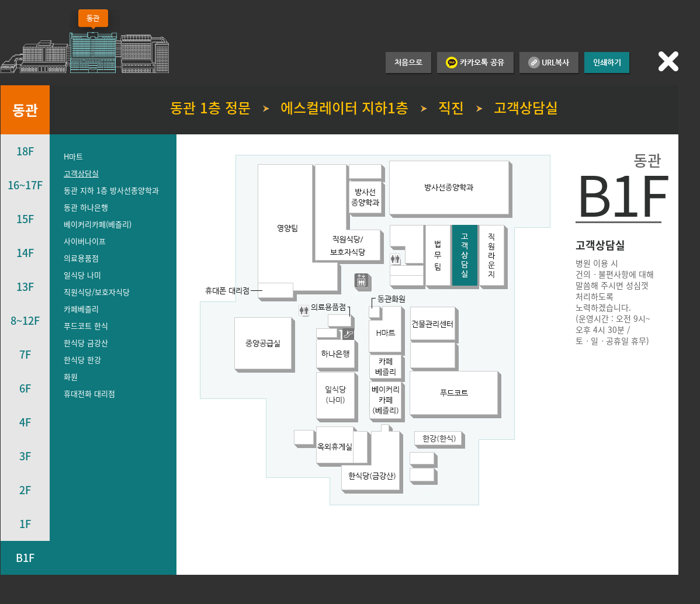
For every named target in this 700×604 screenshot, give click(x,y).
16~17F (25, 185)
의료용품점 (81, 258)
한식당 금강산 (86, 343)
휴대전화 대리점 (89, 393)
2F (25, 490)
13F (25, 287)
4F (25, 422)
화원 (71, 376)
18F (25, 151)
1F (25, 524)
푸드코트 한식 (86, 326)
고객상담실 (81, 173)
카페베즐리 (81, 309)
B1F (25, 558)
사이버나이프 (85, 241)
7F (25, 354)
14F (25, 253)
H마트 (73, 156)
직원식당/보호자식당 (97, 292)
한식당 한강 (82, 360)
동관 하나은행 (86, 207)
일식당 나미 (82, 275)
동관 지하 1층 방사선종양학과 (111, 190)
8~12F (25, 320)
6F (25, 388)
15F (25, 219)
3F (25, 456)
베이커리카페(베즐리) (98, 224)
